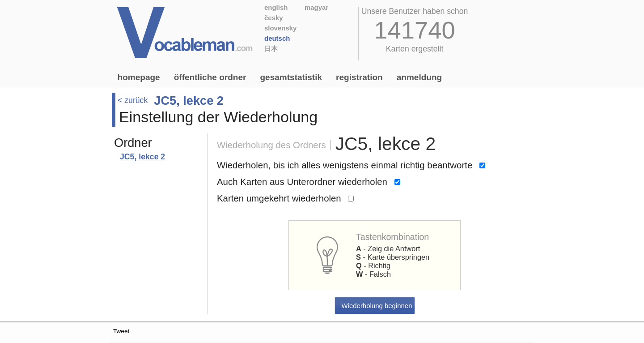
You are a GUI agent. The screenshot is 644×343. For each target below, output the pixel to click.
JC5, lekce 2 (142, 157)
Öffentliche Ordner (210, 77)
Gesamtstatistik (291, 77)
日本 (271, 49)
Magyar (316, 7)
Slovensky (280, 28)
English (276, 7)
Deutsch (277, 38)
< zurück (133, 100)
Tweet (121, 331)
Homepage (139, 77)
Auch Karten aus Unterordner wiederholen (302, 182)
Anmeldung (419, 77)
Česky (274, 18)
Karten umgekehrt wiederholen (279, 198)
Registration (359, 77)
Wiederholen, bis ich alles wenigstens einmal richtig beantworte (345, 165)
